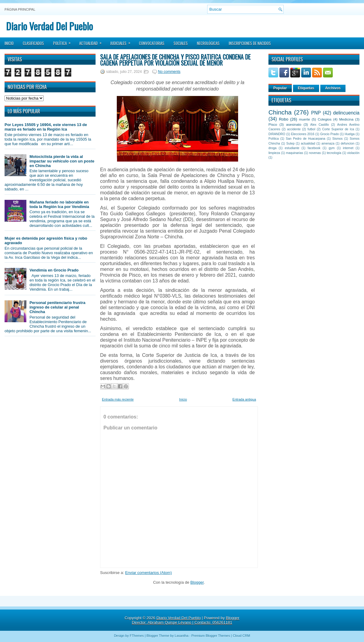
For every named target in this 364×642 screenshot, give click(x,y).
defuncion (347, 143)
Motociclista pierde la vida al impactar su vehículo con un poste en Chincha (62, 161)
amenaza (328, 143)
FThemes (137, 636)
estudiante (292, 148)
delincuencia (346, 113)
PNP (316, 113)
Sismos (337, 139)
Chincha (280, 112)
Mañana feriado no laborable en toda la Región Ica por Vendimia (59, 204)
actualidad (308, 143)
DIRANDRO (277, 134)
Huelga (350, 134)
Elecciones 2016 (303, 134)
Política (64, 41)
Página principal (20, 9)
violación (353, 153)
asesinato (294, 124)
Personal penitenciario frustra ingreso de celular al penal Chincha (57, 307)
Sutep (290, 143)
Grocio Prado (329, 134)
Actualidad (92, 41)
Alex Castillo (320, 125)
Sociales (181, 43)
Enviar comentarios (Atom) (148, 573)
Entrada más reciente (118, 399)
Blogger (197, 582)
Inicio (9, 43)
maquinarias (295, 153)
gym (332, 148)
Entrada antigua (244, 399)
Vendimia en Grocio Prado (54, 270)
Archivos (333, 88)
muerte (305, 119)
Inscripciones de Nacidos (250, 43)
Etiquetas (306, 88)
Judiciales (122, 41)
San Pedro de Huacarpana (305, 139)
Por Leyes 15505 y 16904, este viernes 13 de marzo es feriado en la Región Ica (46, 127)
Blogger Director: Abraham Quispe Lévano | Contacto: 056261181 (186, 620)
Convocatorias (152, 43)
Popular (280, 88)
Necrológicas (208, 43)
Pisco (273, 124)
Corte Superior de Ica (338, 129)
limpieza (274, 153)
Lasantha (182, 636)
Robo (283, 119)
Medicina (346, 119)
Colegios (324, 119)
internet (348, 148)
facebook (314, 148)
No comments (169, 72)
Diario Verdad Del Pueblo (49, 26)
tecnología (334, 153)
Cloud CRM (241, 636)
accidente (294, 129)
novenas (315, 153)
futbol (311, 129)
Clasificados (33, 43)
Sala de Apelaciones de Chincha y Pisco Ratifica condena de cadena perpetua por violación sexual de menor (175, 60)
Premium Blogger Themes (211, 636)
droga (273, 148)
